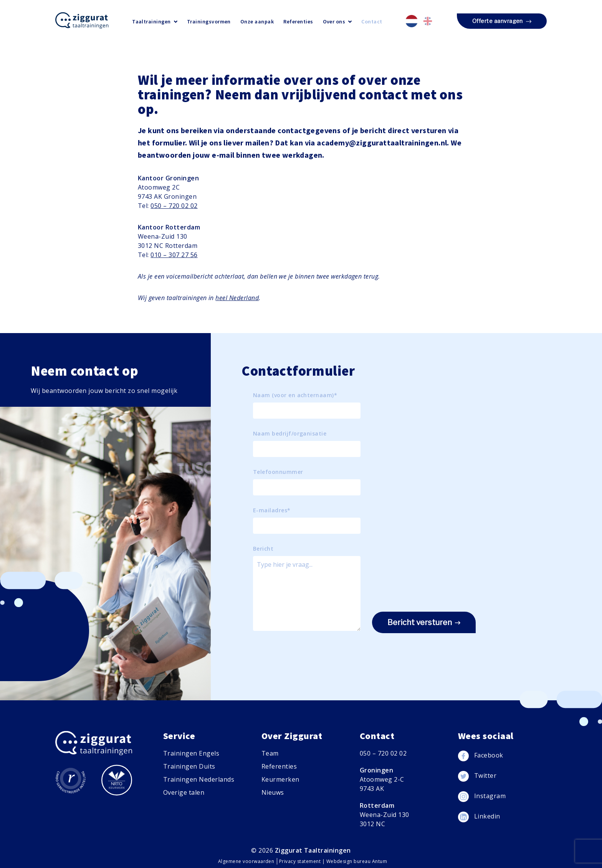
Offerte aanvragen (502, 21)
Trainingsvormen (209, 21)
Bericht (263, 549)
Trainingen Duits (189, 766)
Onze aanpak (257, 21)
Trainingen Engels (191, 753)
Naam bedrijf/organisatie (290, 434)
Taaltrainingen (155, 21)
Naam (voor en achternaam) (295, 395)
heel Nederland (237, 298)
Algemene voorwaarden (247, 861)
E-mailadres (272, 510)
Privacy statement (301, 861)
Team (270, 753)
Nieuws (273, 792)
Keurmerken (280, 779)
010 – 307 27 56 (174, 255)
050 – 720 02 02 (174, 206)
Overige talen (184, 792)
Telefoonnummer (278, 472)
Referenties (298, 21)
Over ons (337, 21)
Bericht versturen (424, 623)
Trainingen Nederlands (199, 779)
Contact (372, 21)
